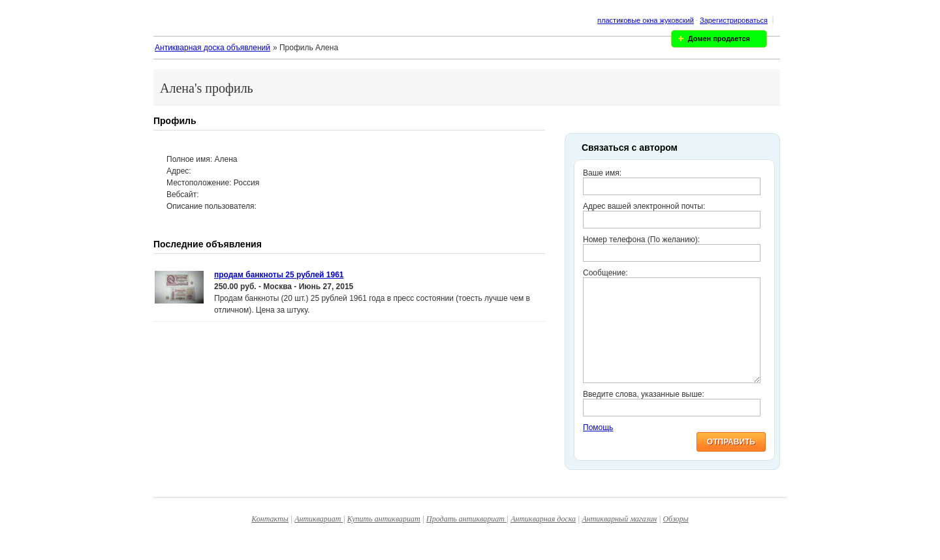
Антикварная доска (543, 538)
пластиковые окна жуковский (646, 20)
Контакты (270, 538)
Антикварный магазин (619, 538)
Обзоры (675, 538)
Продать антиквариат (466, 538)
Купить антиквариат (384, 538)
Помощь (598, 447)
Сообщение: (605, 273)
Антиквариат (319, 538)
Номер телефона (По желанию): (641, 240)
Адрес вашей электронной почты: (644, 206)
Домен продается (719, 39)
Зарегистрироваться (734, 20)
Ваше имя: (602, 173)
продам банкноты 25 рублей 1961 (279, 275)
